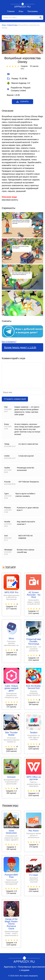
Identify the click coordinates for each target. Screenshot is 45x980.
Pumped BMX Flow (11, 876)
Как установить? (9, 342)
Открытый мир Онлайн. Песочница (34, 642)
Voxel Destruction (11, 832)
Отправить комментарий (15, 399)
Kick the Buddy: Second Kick (34, 687)
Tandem (34, 733)
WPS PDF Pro (11, 593)
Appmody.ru (23, 5)
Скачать (22, 102)
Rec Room (34, 831)
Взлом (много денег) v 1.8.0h (20, 347)
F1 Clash (34, 875)
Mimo (11, 639)
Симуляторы (12, 25)
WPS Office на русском (34, 778)
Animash (11, 777)
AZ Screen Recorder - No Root (34, 595)
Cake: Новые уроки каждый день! (11, 688)
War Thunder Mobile (11, 734)
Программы (33, 11)
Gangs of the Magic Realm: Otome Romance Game (11, 924)
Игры (21, 11)
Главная (11, 11)
